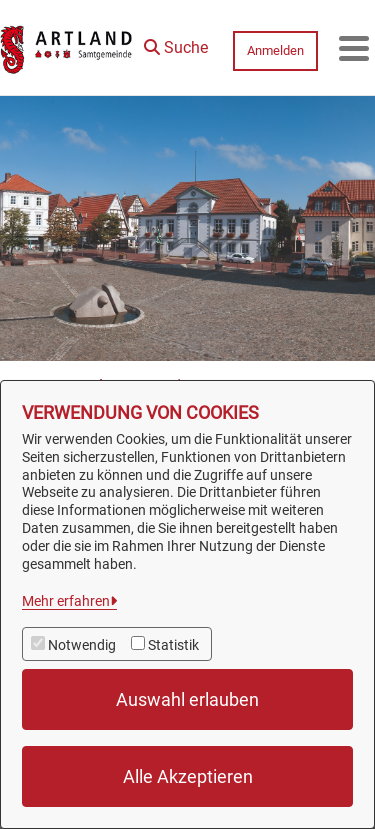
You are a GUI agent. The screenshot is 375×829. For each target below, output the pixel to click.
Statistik (173, 645)
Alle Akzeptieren (188, 776)
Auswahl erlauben (187, 699)
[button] (176, 43)
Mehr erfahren (66, 601)
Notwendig (82, 645)
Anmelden (275, 50)
